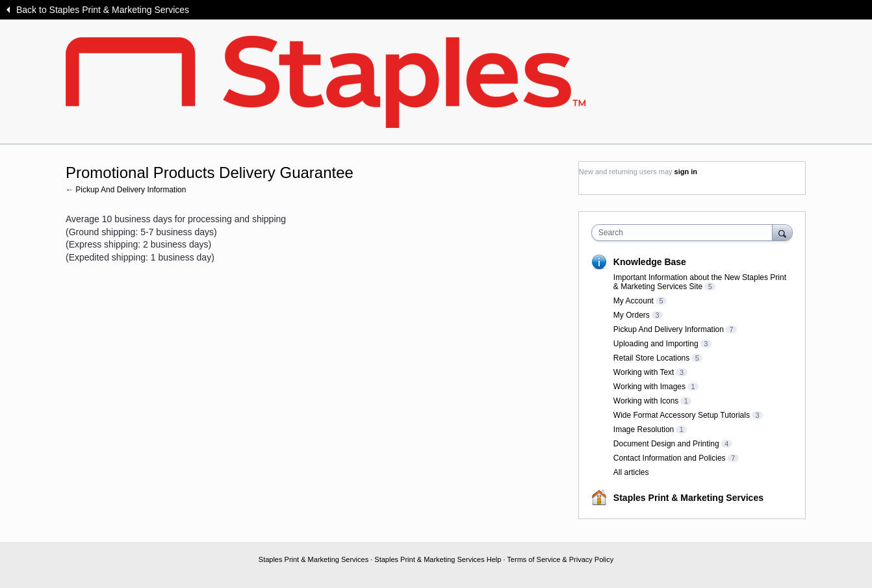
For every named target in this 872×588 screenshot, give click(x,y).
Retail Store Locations (651, 358)
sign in (686, 172)
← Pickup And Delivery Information (126, 190)
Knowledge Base (650, 262)
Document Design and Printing (666, 444)
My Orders (632, 315)
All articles (631, 472)
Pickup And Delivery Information (669, 329)
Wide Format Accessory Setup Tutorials (682, 415)
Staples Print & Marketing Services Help (438, 559)
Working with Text (644, 372)
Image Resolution (644, 429)
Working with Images (649, 387)
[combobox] (685, 233)
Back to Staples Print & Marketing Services (103, 10)
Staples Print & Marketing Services (688, 498)
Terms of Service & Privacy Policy (560, 559)
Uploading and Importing (656, 344)
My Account (634, 301)
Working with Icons (646, 401)
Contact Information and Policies (670, 458)
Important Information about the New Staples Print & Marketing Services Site (700, 282)
